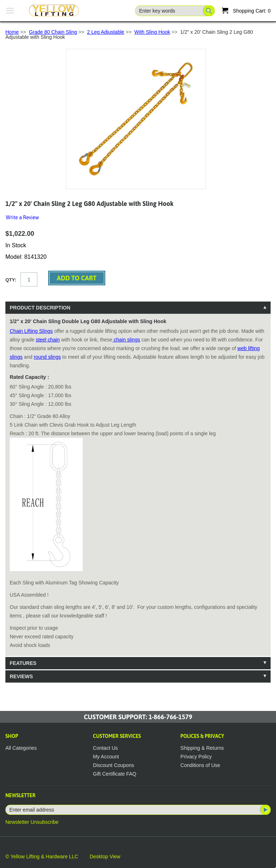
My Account (106, 757)
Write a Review (22, 217)
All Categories (21, 748)
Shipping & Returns (202, 748)
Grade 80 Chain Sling (53, 32)
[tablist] (138, 492)
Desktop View (105, 856)
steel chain (48, 340)
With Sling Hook (152, 32)
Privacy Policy (196, 757)
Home (12, 32)
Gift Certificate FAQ (115, 774)
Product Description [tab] (40, 308)
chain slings (126, 340)
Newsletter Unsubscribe (32, 822)
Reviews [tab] (21, 676)
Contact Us (105, 748)
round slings (47, 357)
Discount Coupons (114, 765)
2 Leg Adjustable (106, 32)
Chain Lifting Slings (31, 331)
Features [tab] (23, 663)
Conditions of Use (200, 765)
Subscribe (265, 810)
